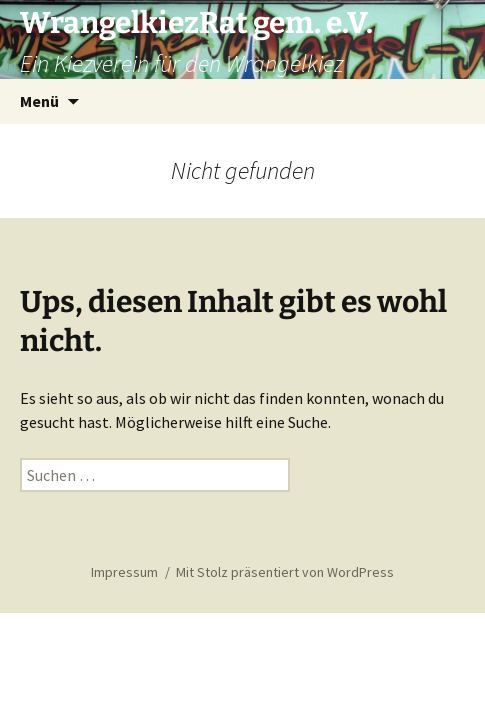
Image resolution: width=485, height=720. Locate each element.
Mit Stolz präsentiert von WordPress (285, 572)
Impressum (124, 572)
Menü (39, 101)
